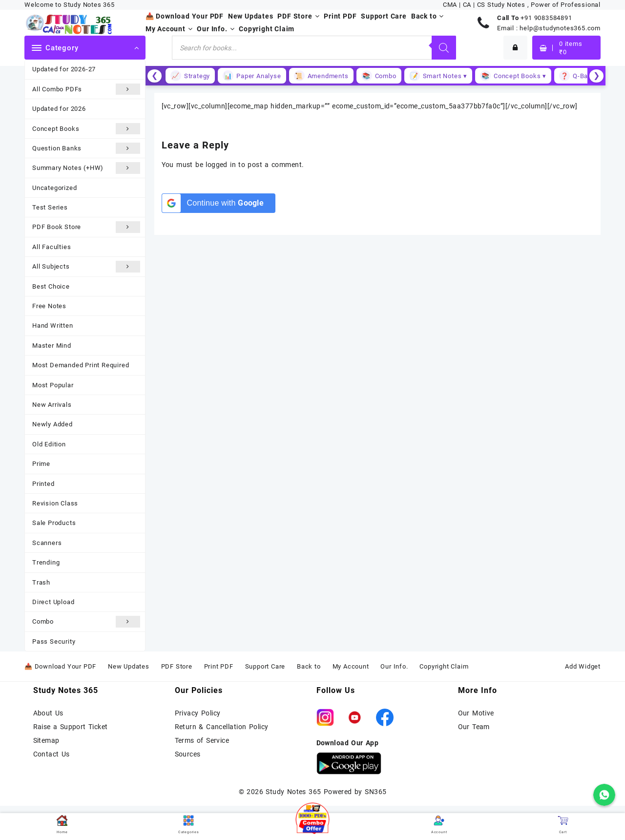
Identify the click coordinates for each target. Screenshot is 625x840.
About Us (48, 713)
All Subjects (86, 266)
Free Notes (49, 306)
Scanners (47, 543)
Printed (43, 484)
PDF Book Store (86, 227)
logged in (221, 165)
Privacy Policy (198, 713)
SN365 (375, 792)
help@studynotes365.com (560, 28)
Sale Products (54, 523)
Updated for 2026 (59, 109)
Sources (188, 754)
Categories (189, 825)
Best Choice (51, 286)
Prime (41, 464)
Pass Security (54, 641)
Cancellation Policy (237, 727)
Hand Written (53, 325)
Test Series (50, 207)
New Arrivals (52, 405)
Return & (191, 727)
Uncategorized (54, 188)
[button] (312, 819)
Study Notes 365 (293, 792)
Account (439, 825)
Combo (86, 621)
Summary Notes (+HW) (86, 168)
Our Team (474, 727)
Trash (41, 582)
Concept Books (86, 129)
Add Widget (583, 666)
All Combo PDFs (86, 89)
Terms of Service (202, 740)
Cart (563, 825)
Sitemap (46, 740)
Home (62, 825)
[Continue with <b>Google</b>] (219, 203)
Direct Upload (53, 602)
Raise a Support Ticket (71, 727)
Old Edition (49, 444)
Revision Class (55, 503)
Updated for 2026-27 (64, 69)
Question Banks (86, 148)
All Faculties (52, 247)
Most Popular (53, 385)
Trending (46, 562)
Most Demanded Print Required (81, 365)
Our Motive (476, 713)
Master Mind (52, 346)
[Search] (444, 48)
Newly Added (52, 424)
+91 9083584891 (546, 18)
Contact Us (52, 754)
